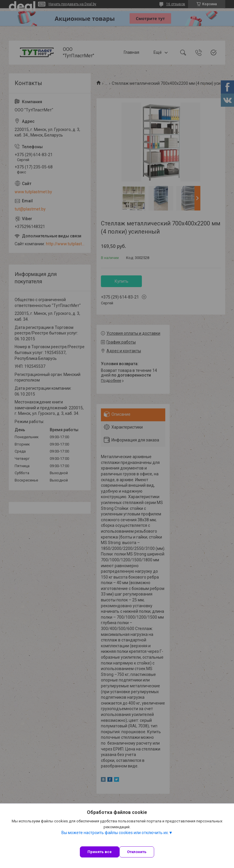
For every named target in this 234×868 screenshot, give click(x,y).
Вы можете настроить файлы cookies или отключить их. (115, 833)
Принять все (100, 852)
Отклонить (137, 852)
